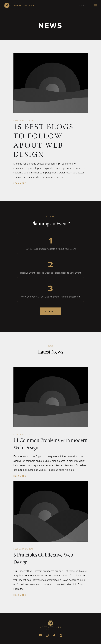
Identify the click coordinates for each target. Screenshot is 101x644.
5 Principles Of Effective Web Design (43, 559)
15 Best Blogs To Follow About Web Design (43, 142)
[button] (95, 5)
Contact (83, 5)
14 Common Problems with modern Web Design (50, 444)
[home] (19, 5)
